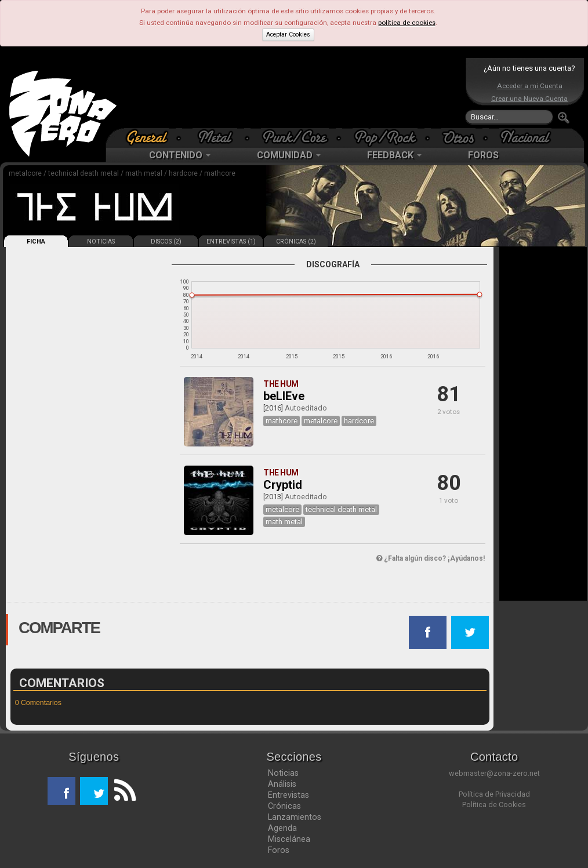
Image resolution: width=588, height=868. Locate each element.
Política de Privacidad (494, 794)
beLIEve (284, 396)
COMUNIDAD (289, 155)
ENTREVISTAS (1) (231, 241)
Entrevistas (288, 795)
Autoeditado (306, 408)
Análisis (282, 784)
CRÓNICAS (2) (296, 241)
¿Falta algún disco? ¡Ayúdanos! (431, 558)
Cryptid (283, 485)
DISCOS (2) (166, 241)
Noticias (283, 773)
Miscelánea (289, 839)
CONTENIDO (180, 155)
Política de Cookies (494, 805)
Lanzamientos (295, 817)
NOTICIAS (101, 241)
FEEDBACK (394, 155)
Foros (279, 850)
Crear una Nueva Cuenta (529, 99)
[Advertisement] (291, 93)
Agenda (282, 828)
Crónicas (284, 806)
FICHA (36, 241)
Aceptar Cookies (288, 34)
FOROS (483, 155)
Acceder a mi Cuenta (530, 86)
